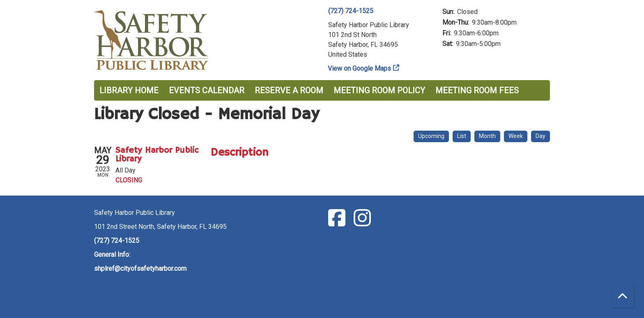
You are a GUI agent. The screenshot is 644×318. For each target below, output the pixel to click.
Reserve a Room (289, 90)
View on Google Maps (360, 68)
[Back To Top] (622, 296)
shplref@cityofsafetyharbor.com (140, 268)
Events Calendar (207, 90)
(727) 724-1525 (351, 11)
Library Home (129, 90)
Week (516, 136)
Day (540, 136)
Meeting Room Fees (477, 90)
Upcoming (431, 136)
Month (487, 136)
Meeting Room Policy (379, 90)
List (462, 136)
